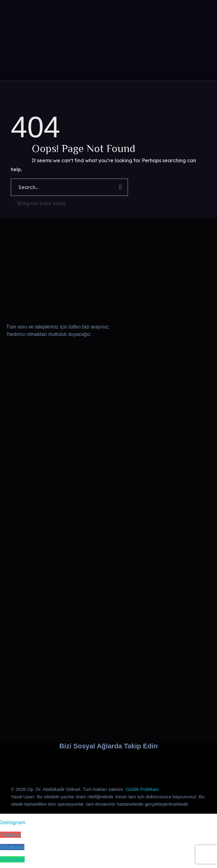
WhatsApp (12, 859)
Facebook (12, 847)
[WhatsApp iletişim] (148, 763)
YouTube (10, 835)
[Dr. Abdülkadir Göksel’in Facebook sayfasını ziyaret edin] (108, 763)
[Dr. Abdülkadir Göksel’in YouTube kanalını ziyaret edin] (69, 763)
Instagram (13, 822)
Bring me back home (38, 203)
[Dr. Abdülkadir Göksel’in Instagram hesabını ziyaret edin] (30, 763)
